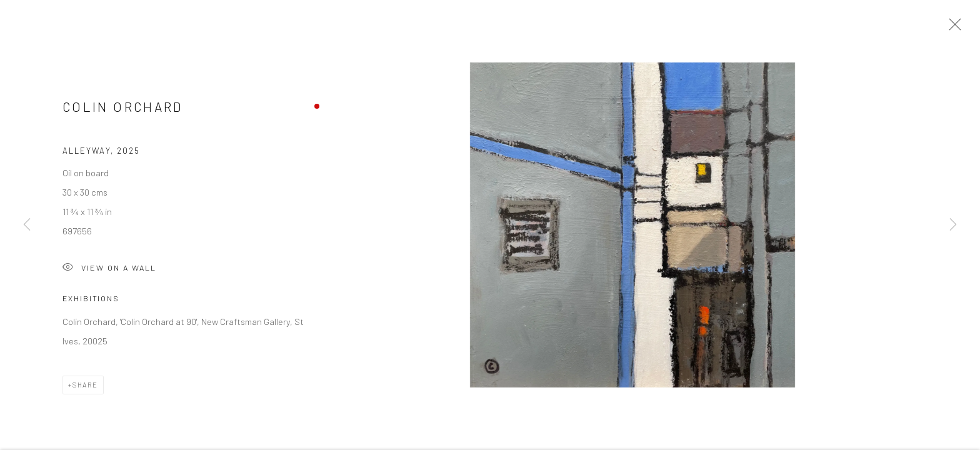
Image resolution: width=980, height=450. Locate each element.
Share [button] (85, 387)
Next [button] (953, 225)
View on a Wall (109, 271)
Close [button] (952, 28)
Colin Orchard (123, 109)
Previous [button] (27, 225)
